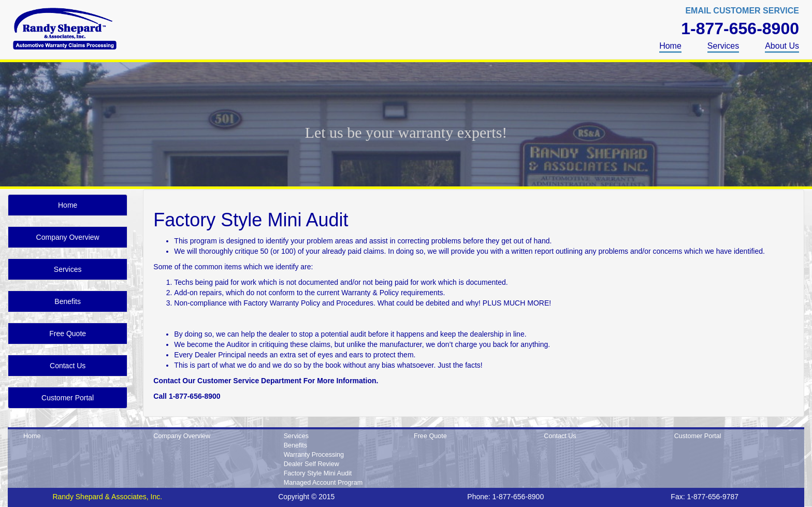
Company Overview (68, 237)
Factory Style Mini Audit (318, 473)
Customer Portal (68, 398)
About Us (782, 46)
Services (723, 46)
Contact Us (68, 366)
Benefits (68, 301)
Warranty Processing (314, 455)
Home (670, 46)
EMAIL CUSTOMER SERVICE (742, 11)
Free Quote (68, 334)
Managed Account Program (323, 483)
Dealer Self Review (311, 464)
